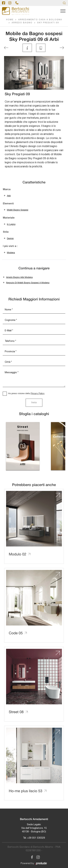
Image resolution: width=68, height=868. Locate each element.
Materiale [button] (9, 218)
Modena (11, 253)
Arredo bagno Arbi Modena (19, 277)
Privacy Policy (38, 393)
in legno (11, 224)
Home (10, 20)
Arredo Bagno (22, 23)
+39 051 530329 (36, 838)
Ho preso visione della (26, 393)
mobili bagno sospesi (18, 210)
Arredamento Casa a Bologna (40, 20)
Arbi (9, 196)
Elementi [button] (8, 204)
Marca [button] (7, 189)
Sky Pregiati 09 (48, 23)
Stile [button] (6, 232)
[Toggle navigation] (63, 11)
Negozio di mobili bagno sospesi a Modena (28, 283)
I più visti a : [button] (10, 246)
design (10, 238)
